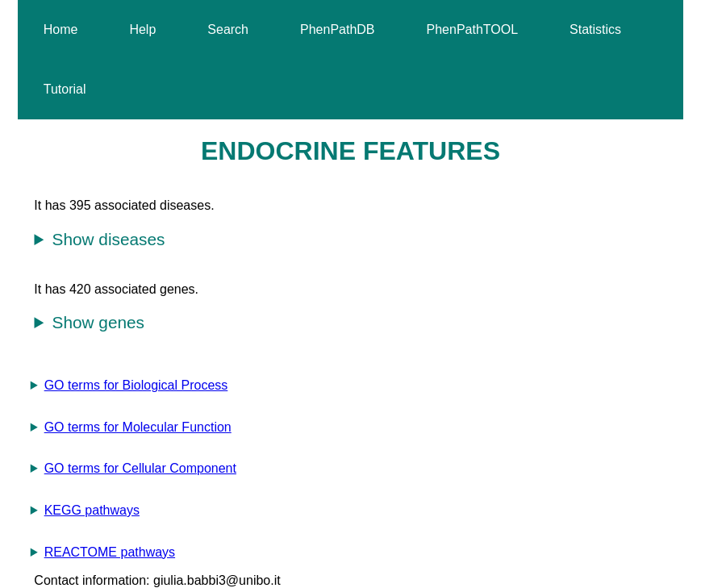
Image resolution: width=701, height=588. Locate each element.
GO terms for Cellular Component (140, 468)
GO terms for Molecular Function (138, 427)
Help (142, 29)
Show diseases (109, 239)
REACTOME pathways (110, 552)
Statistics (595, 29)
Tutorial (65, 89)
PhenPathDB (338, 29)
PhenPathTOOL (473, 29)
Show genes (98, 322)
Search (228, 29)
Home (61, 29)
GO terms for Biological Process (136, 385)
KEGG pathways (92, 510)
